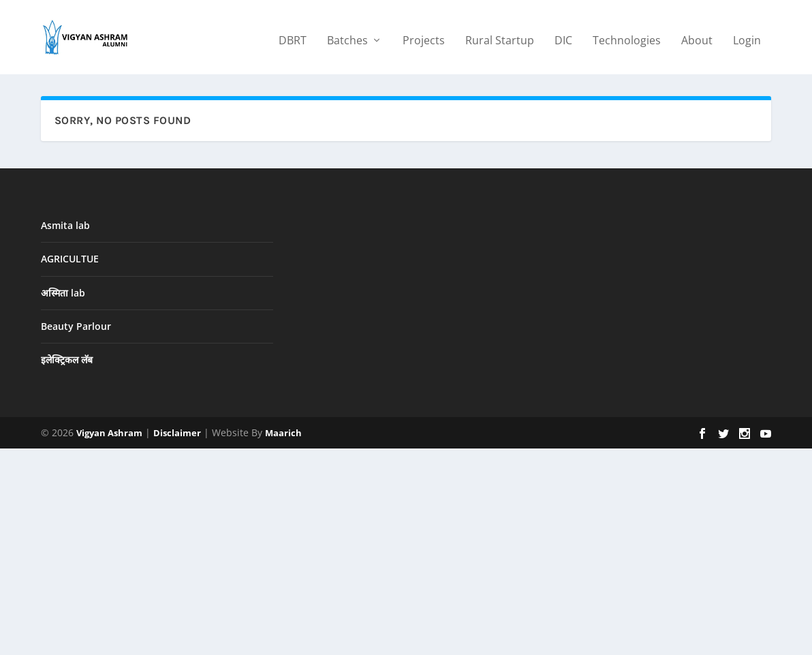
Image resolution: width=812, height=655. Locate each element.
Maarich (283, 433)
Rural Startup (500, 35)
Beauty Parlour (76, 325)
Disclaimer (177, 433)
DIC (563, 35)
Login (747, 35)
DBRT (293, 35)
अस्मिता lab (63, 292)
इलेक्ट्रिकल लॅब (67, 360)
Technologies (627, 35)
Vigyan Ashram (109, 433)
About (697, 35)
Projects (424, 35)
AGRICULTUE (70, 259)
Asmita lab (65, 225)
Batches (347, 35)
